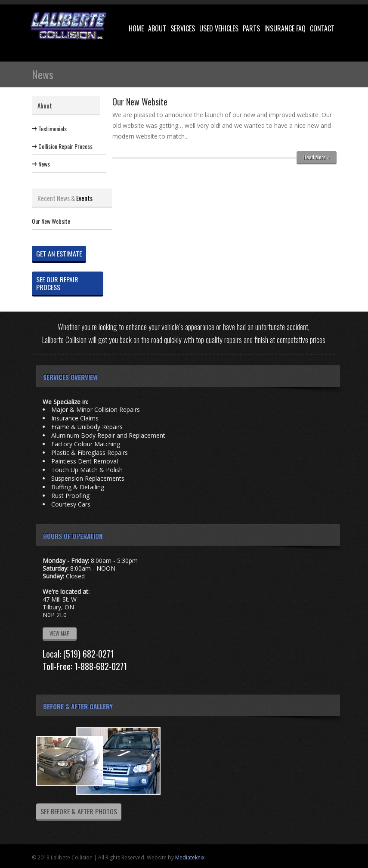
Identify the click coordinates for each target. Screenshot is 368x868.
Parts (251, 28)
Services (183, 28)
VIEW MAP (60, 633)
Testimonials (53, 128)
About (157, 28)
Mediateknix (190, 857)
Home (136, 28)
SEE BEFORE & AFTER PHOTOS (79, 811)
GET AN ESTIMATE (59, 253)
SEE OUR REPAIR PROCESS (57, 283)
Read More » (317, 157)
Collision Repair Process (65, 146)
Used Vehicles (219, 28)
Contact (322, 28)
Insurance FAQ (285, 28)
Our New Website (51, 221)
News (44, 164)
